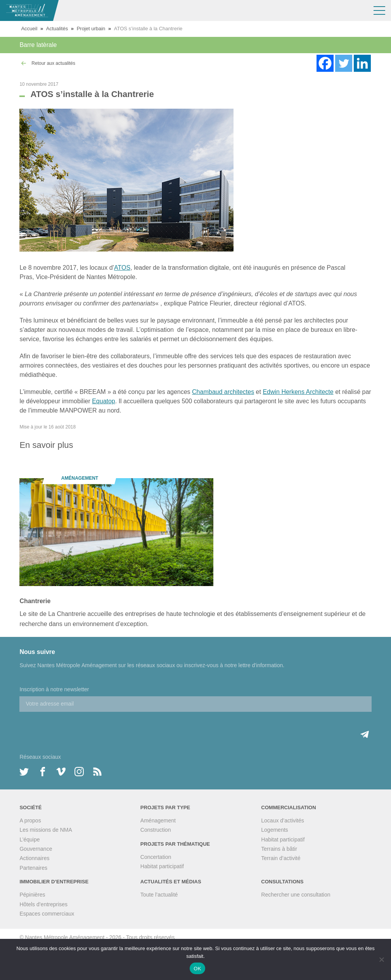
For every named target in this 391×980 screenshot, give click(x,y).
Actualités (57, 29)
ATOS (122, 268)
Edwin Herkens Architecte (298, 392)
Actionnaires (34, 858)
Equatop (104, 401)
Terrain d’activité (281, 858)
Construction (156, 830)
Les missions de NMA (46, 830)
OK (197, 969)
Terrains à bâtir (279, 849)
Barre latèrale (38, 45)
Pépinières (32, 895)
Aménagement (158, 820)
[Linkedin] (362, 63)
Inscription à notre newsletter (54, 689)
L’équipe (29, 840)
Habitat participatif (162, 866)
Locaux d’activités (283, 820)
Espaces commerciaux (47, 914)
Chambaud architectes (223, 392)
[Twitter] (344, 63)
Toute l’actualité (159, 895)
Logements (274, 830)
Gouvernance (36, 849)
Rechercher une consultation (296, 895)
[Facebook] (325, 63)
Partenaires (33, 868)
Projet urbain (91, 29)
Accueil (29, 29)
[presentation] (78, 727)
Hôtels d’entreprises (43, 904)
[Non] (381, 959)
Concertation (156, 857)
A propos (30, 820)
